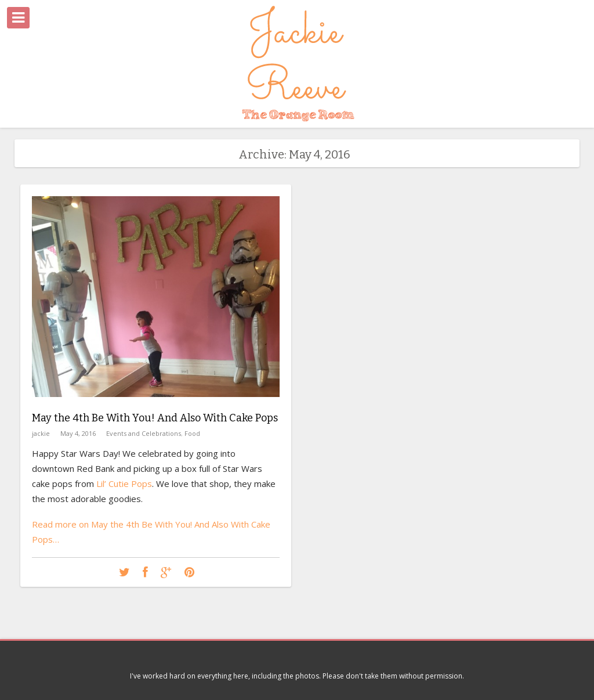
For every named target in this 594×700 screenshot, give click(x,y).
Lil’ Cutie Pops (124, 483)
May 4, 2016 (78, 433)
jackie (41, 433)
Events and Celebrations (144, 433)
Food (192, 433)
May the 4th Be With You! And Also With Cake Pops (155, 418)
